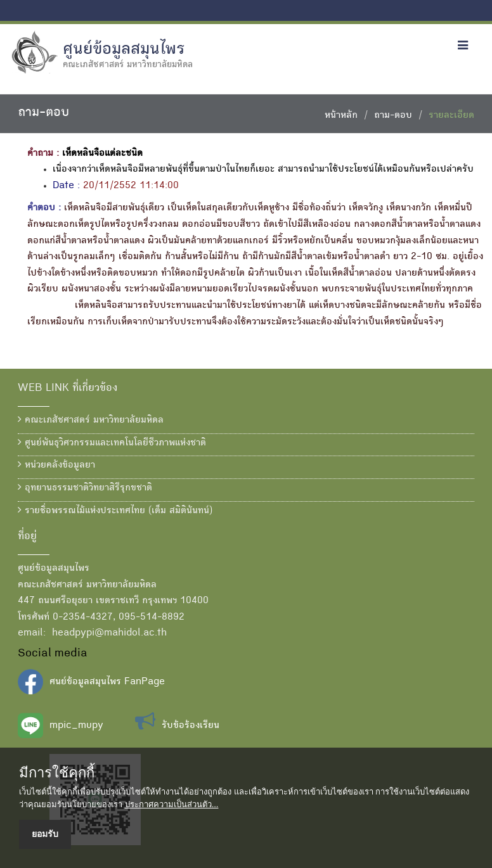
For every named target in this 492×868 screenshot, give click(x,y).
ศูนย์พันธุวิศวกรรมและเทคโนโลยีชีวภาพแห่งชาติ (112, 443)
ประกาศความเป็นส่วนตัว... (172, 804)
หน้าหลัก (341, 116)
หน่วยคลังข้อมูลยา (56, 465)
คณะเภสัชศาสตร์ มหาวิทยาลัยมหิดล (91, 420)
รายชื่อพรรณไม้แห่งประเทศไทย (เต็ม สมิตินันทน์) (115, 511)
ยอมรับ (45, 834)
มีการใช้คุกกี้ (57, 773)
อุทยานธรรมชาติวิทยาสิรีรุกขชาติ (85, 488)
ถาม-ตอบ (393, 116)
